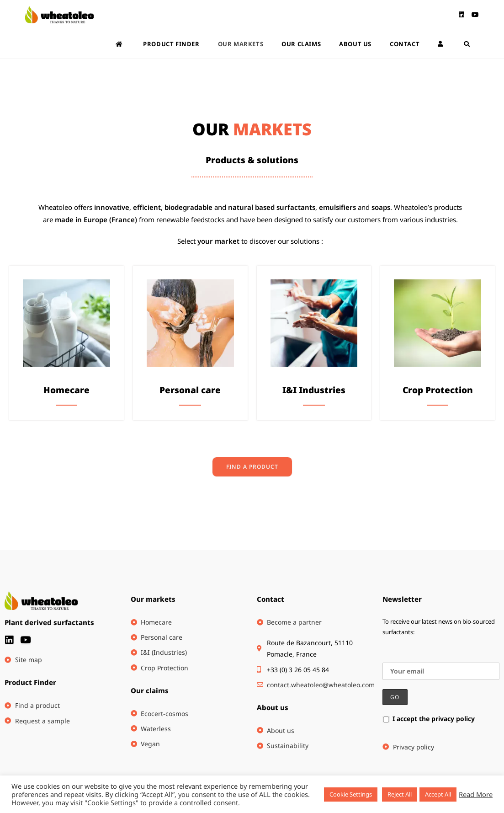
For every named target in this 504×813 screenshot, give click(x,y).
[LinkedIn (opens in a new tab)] (462, 15)
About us (273, 707)
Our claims (150, 690)
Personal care (190, 390)
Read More (476, 794)
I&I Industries (314, 390)
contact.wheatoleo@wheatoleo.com (321, 685)
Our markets (153, 599)
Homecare (66, 390)
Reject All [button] (400, 794)
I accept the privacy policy (429, 719)
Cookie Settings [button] (351, 794)
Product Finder (30, 682)
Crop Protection (438, 390)
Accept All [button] (438, 794)
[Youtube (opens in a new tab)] (475, 15)
